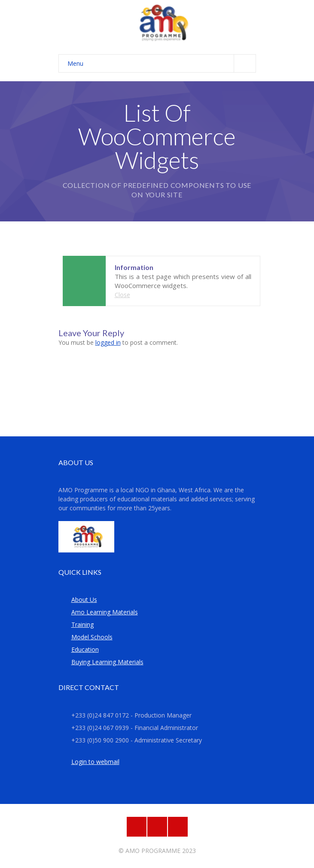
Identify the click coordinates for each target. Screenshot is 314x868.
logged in (108, 342)
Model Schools (92, 637)
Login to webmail (95, 762)
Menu (162, 63)
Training (82, 624)
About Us (84, 600)
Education (85, 649)
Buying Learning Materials (107, 662)
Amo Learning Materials (105, 612)
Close (122, 295)
